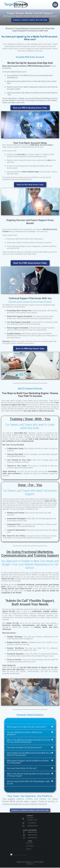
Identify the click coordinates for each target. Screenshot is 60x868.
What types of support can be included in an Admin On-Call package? (28, 762)
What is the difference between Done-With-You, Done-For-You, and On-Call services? (29, 741)
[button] (55, 5)
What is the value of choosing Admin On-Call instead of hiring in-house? (28, 775)
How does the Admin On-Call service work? (24, 748)
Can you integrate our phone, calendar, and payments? (24, 734)
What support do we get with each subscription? (27, 727)
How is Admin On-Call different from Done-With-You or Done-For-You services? (29, 755)
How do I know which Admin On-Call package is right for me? (28, 783)
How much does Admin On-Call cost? (22, 769)
